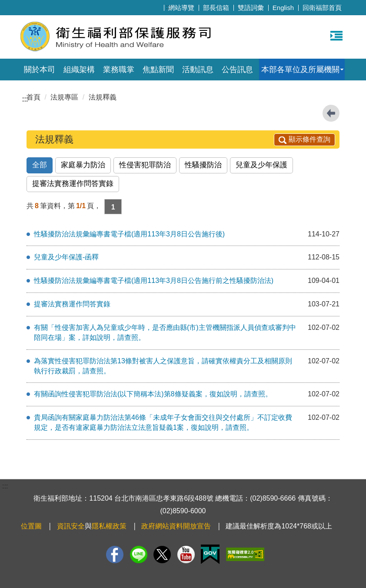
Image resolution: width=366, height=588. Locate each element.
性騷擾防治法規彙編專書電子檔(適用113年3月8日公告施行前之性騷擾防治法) (154, 281)
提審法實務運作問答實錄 (73, 184)
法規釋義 (103, 97)
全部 (40, 165)
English (283, 8)
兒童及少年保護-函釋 (66, 257)
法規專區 (64, 97)
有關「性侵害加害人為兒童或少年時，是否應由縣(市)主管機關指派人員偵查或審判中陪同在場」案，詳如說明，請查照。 (165, 332)
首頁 (33, 97)
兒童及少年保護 (261, 165)
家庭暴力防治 (83, 165)
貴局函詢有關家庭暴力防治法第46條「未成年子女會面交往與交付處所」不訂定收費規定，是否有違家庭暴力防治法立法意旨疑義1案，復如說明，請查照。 (163, 422)
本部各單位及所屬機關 (300, 70)
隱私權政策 (109, 526)
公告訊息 (237, 70)
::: (169, 7)
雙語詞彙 (251, 8)
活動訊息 (198, 70)
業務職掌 (119, 70)
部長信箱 (216, 8)
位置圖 (31, 526)
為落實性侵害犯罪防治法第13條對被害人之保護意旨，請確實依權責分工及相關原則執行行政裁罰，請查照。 (163, 366)
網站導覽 (181, 8)
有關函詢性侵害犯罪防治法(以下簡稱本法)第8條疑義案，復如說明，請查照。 (153, 394)
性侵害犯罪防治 (145, 165)
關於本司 (40, 70)
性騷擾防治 (203, 165)
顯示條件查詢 (304, 139)
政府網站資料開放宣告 (176, 526)
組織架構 (79, 70)
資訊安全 (71, 526)
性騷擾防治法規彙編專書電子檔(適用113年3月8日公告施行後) (129, 234)
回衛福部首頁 (322, 8)
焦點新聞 (158, 70)
